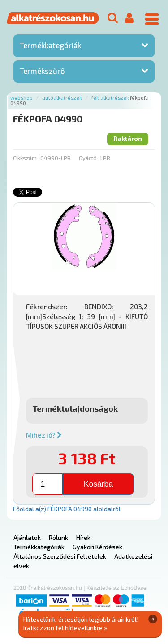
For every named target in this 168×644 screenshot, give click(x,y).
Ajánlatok (27, 537)
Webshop (22, 98)
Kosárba (98, 484)
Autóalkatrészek (62, 98)
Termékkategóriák (50, 45)
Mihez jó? (44, 435)
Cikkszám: (26, 158)
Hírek (83, 537)
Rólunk (58, 537)
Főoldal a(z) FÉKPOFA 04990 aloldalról (67, 509)
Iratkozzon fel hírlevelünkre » (65, 628)
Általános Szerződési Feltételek (60, 556)
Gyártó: (88, 158)
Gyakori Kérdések (97, 547)
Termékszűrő (42, 71)
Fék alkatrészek (110, 98)
